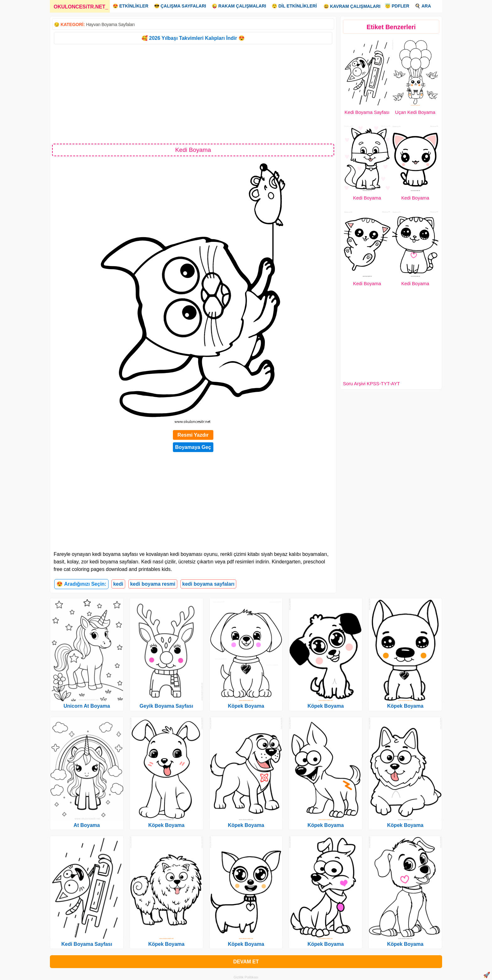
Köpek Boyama (166, 825)
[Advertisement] (193, 93)
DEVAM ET (246, 962)
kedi (118, 584)
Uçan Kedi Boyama (415, 112)
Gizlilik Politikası (246, 977)
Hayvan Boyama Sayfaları (110, 24)
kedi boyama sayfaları (208, 584)
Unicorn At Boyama (87, 706)
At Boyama (87, 825)
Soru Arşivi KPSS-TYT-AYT (371, 383)
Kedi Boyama (367, 198)
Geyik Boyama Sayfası (166, 706)
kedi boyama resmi (153, 584)
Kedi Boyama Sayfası (367, 112)
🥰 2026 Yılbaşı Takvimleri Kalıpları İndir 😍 (193, 38)
